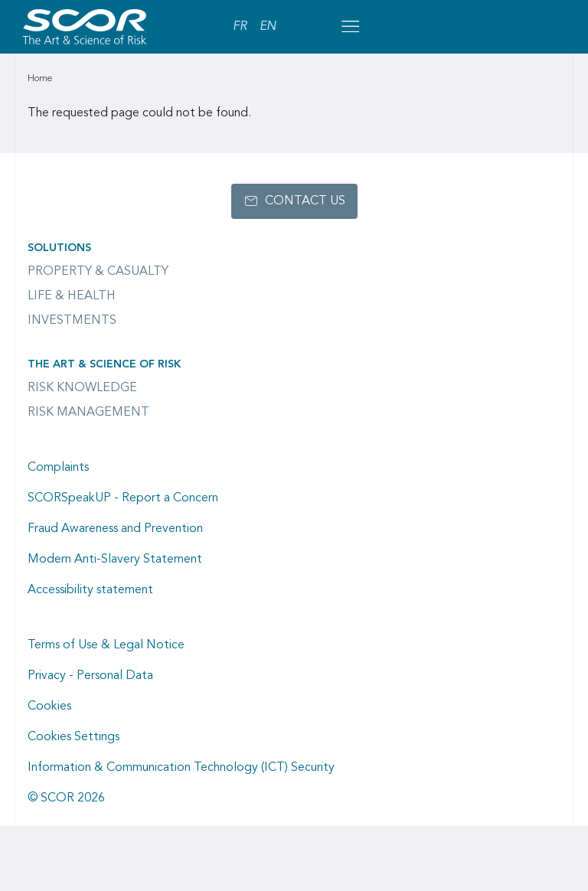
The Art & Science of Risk (104, 364)
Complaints (58, 468)
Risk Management (88, 413)
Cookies (49, 707)
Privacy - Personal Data (90, 676)
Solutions (59, 248)
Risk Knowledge (82, 388)
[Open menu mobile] (350, 27)
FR (240, 27)
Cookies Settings (73, 737)
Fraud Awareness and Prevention (115, 529)
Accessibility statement (90, 590)
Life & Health (72, 296)
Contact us (305, 201)
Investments (72, 321)
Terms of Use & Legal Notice (106, 645)
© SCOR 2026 (66, 798)
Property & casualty (98, 272)
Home (40, 79)
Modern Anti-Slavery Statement (115, 560)
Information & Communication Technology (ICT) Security (181, 768)
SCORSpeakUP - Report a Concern (123, 498)
